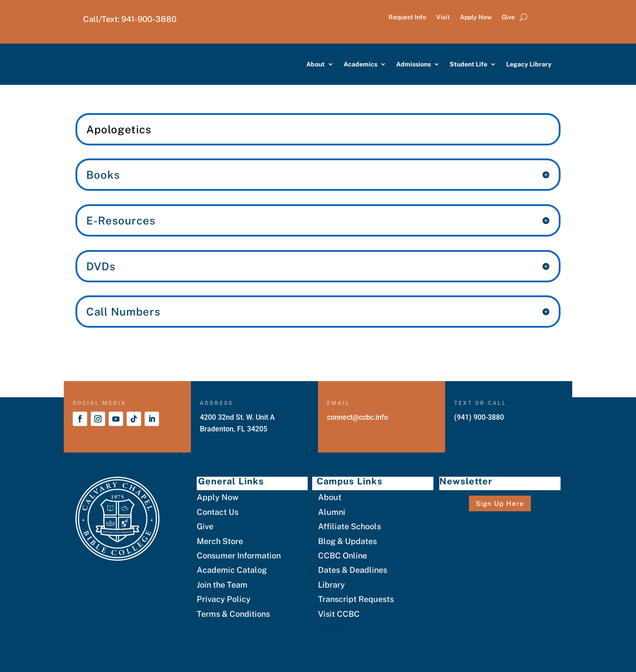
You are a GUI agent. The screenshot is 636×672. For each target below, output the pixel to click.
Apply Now (476, 17)
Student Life (468, 64)
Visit (443, 17)
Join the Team (222, 585)
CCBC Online (342, 556)
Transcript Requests (356, 599)
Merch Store (220, 541)
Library (331, 585)
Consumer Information (239, 556)
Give (508, 17)
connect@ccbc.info (358, 417)
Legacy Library (529, 64)
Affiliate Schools (349, 526)
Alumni (332, 512)
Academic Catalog (232, 570)
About (316, 64)
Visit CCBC (339, 614)
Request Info (407, 17)
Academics (360, 64)
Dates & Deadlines (353, 570)
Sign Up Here (500, 503)
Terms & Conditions (233, 614)
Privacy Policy (224, 599)
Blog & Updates (347, 541)
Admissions (413, 64)
